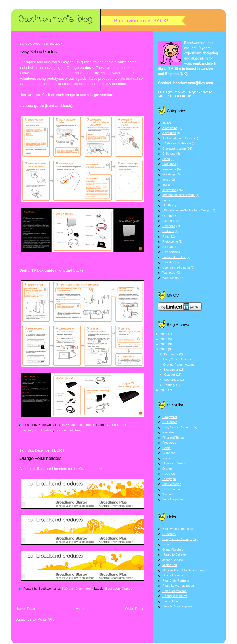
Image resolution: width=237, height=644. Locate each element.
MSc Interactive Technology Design (186, 210)
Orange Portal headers (40, 458)
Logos (166, 200)
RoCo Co (169, 474)
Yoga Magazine (173, 499)
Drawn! (167, 544)
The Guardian (172, 484)
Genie (166, 448)
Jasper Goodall (173, 560)
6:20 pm (67, 589)
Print (123, 425)
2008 (164, 344)
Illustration (112, 589)
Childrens (169, 154)
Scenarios (169, 247)
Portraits (168, 231)
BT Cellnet (169, 422)
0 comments (85, 589)
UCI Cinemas (172, 489)
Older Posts (135, 609)
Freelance (169, 164)
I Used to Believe (174, 554)
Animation (169, 133)
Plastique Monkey (174, 596)
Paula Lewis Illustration (178, 586)
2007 (164, 349)
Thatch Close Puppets (178, 606)
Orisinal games (173, 575)
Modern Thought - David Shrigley (185, 570)
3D (164, 123)
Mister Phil (170, 565)
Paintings (169, 221)
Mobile (167, 205)
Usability (47, 430)
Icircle (166, 180)
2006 (164, 390)
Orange (112, 425)
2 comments (86, 425)
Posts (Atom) (48, 619)
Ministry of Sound (174, 463)
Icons (166, 185)
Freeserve (169, 169)
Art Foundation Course (178, 138)
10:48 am (68, 425)
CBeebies (169, 534)
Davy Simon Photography (180, 427)
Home (81, 609)
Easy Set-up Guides (38, 52)
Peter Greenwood (174, 591)
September (172, 380)
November (172, 370)
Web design (170, 278)
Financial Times (173, 438)
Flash (166, 159)
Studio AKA (170, 601)
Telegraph (169, 479)
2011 (164, 334)
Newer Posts (26, 609)
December (172, 354)
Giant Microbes (173, 549)
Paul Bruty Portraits (176, 580)
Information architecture (179, 195)
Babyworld (170, 417)
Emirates (168, 432)
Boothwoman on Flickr (178, 529)
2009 (164, 339)
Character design (174, 149)
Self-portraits (171, 252)
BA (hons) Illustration (177, 143)
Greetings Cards (173, 174)
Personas (169, 226)
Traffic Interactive (174, 257)
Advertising (170, 128)
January (170, 385)
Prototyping (31, 430)
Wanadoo (169, 272)
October (170, 375)
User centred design (69, 430)
